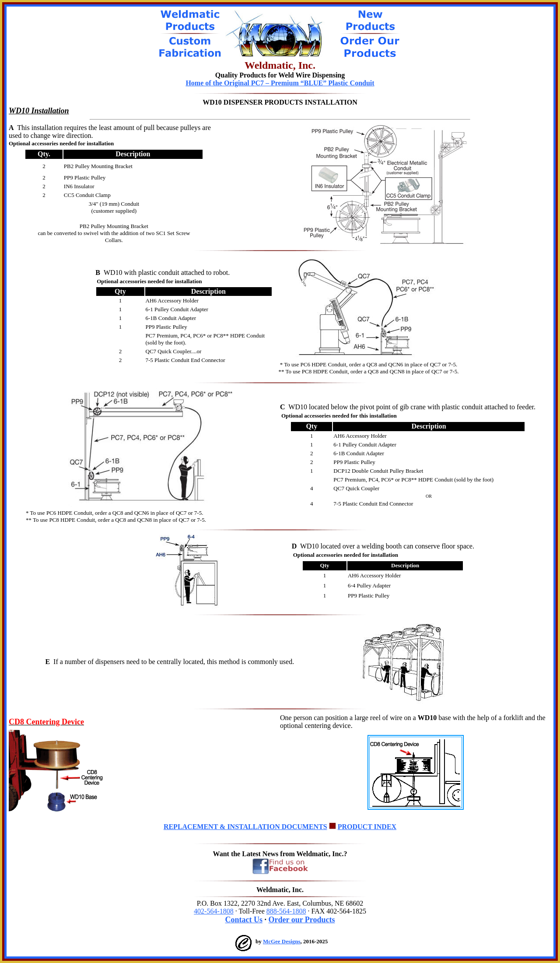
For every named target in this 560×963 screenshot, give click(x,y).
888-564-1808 (286, 911)
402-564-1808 (214, 911)
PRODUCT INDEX (367, 827)
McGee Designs (282, 941)
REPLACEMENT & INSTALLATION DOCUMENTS (245, 827)
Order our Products (302, 920)
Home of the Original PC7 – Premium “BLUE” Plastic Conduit (280, 83)
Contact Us (244, 920)
